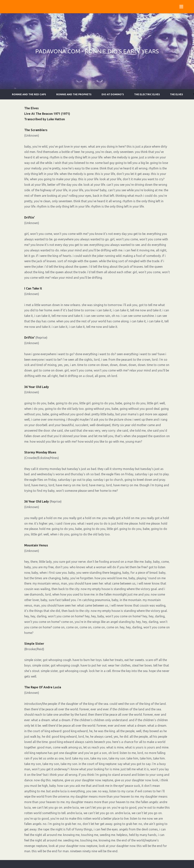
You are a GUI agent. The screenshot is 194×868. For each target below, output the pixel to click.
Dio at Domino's (113, 94)
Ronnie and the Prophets (74, 94)
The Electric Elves (147, 94)
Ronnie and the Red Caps (29, 94)
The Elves (176, 94)
